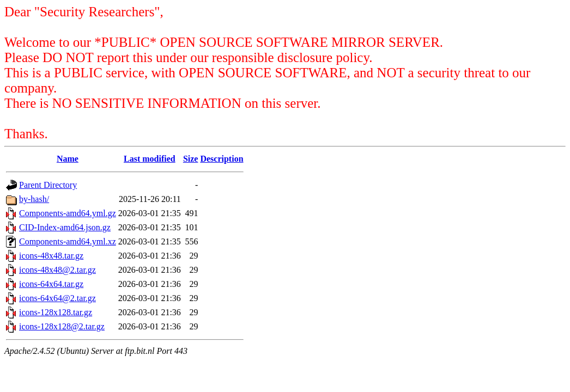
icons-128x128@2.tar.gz (62, 326)
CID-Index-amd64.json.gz (65, 227)
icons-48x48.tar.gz (51, 256)
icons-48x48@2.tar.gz (57, 270)
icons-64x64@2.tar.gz (57, 298)
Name (68, 159)
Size (191, 159)
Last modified (150, 159)
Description (222, 159)
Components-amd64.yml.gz (68, 213)
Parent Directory (48, 185)
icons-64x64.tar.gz (51, 284)
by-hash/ (34, 199)
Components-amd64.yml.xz (68, 241)
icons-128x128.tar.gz (56, 312)
